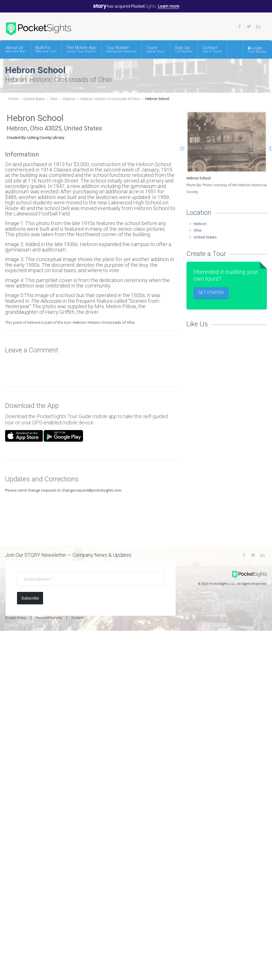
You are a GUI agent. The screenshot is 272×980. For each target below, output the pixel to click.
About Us (16, 49)
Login (257, 49)
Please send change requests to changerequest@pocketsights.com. (64, 490)
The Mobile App (81, 49)
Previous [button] (182, 149)
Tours (156, 49)
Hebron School (157, 99)
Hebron (69, 99)
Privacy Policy (16, 618)
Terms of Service (49, 618)
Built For (46, 49)
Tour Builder (121, 49)
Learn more (169, 6)
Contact (212, 49)
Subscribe (30, 598)
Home (13, 99)
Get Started (211, 293)
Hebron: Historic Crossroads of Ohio (110, 99)
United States (34, 99)
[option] (227, 153)
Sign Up (184, 49)
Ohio (54, 99)
